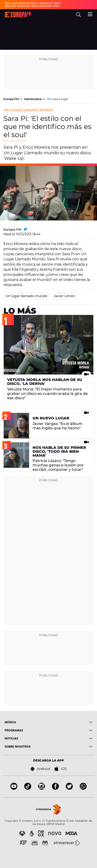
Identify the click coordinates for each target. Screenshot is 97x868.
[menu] (90, 14)
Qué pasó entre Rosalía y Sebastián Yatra (33, 3)
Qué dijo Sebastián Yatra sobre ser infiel (32, 6)
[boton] (70, 722)
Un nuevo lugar (58, 99)
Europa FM (11, 99)
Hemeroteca (33, 99)
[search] (79, 15)
